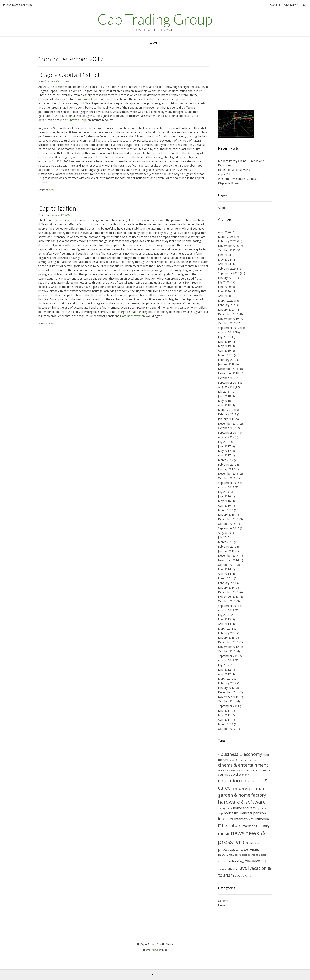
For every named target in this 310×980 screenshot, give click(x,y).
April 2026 (224, 232)
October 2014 (227, 565)
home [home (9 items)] (229, 808)
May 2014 (224, 569)
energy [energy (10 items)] (237, 789)
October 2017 (227, 428)
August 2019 (226, 332)
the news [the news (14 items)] (253, 861)
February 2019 (227, 360)
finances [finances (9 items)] (246, 789)
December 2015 (228, 519)
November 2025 (228, 246)
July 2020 (224, 282)
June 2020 (224, 287)
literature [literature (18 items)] (232, 825)
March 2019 (226, 355)
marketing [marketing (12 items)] (250, 826)
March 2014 (226, 578)
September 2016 (229, 483)
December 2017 (228, 423)
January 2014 (226, 587)
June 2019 (224, 341)
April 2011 (224, 720)
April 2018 (224, 405)
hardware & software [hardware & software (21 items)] (242, 802)
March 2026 (226, 237)
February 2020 (227, 305)
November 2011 (228, 697)
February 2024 (227, 269)
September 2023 (229, 273)
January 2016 (226, 515)
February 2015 (227, 546)
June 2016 (224, 496)
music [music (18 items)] (224, 834)
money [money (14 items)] (264, 826)
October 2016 (227, 478)
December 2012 (228, 642)
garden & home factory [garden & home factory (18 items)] (242, 795)
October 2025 (227, 250)
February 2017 (227, 464)
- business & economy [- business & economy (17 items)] (240, 754)
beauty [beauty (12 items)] (223, 760)
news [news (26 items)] (238, 833)
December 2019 (228, 314)
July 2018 (224, 392)
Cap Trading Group (155, 19)
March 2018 (226, 410)
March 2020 (226, 300)
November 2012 (228, 647)
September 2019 (229, 328)
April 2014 (224, 574)
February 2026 (227, 241)
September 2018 (229, 382)
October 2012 (227, 651)
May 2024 (224, 259)
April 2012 (224, 674)
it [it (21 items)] (220, 825)
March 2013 (226, 628)
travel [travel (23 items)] (242, 868)
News (52, 190)
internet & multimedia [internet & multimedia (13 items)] (252, 819)
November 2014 (228, 560)
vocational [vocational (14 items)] (244, 875)
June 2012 (224, 669)
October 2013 (227, 601)
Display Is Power (229, 183)
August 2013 (226, 610)
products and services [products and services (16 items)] (239, 849)
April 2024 (224, 264)
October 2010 (227, 729)
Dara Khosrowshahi (133, 316)
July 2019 (224, 337)
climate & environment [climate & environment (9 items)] (230, 771)
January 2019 (226, 364)
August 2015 (226, 533)
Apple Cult (224, 174)
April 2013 (224, 624)
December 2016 (228, 474)
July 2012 (224, 665)
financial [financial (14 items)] (258, 788)
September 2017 (229, 433)
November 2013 (228, 597)
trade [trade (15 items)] (230, 868)
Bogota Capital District (69, 75)
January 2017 (226, 469)
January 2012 (226, 688)
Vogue (155, 950)
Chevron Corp (77, 120)
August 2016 (226, 487)
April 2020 (224, 296)
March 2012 (226, 679)
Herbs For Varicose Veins (234, 170)
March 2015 (226, 542)
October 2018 (227, 378)
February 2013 (227, 633)
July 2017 (224, 442)
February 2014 (227, 583)
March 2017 (226, 460)
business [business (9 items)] (254, 760)
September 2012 (229, 656)
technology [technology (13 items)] (236, 861)
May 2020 (224, 291)
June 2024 (224, 255)
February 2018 (227, 414)
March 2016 (226, 510)
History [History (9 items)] (222, 808)
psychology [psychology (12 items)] (226, 854)
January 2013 (226, 638)
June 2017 (224, 446)
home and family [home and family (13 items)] (246, 808)
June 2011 (224, 710)
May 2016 (224, 501)
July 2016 (224, 492)
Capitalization (57, 208)
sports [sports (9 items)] (238, 855)
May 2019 (224, 346)
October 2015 (227, 524)
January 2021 (226, 278)
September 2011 (229, 706)
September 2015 (229, 528)
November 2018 (228, 373)
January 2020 (226, 310)
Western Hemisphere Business (238, 179)
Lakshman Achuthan (90, 99)
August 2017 (226, 437)
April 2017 (224, 455)
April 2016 (224, 505)
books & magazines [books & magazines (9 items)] (239, 760)
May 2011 (224, 715)
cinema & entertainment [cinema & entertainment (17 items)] (243, 765)
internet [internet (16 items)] (226, 819)
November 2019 (228, 319)
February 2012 (227, 683)
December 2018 (228, 369)
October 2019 (227, 323)
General (223, 901)
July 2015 (224, 537)
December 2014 (228, 556)
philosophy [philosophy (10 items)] (255, 843)
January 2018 (226, 419)
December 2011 (228, 692)
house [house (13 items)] (229, 813)
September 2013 (229, 606)
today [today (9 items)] (221, 869)
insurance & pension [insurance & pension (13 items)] (250, 813)
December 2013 (228, 592)
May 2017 (224, 451)
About (155, 43)
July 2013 (224, 615)
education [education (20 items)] (229, 780)
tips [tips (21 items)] (266, 860)
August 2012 (226, 660)
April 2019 (224, 351)
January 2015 (226, 551)
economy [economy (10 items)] (244, 775)
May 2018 (224, 401)
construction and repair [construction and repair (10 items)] (257, 771)
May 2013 (224, 619)
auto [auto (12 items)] (266, 755)
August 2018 (226, 387)
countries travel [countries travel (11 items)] (228, 774)
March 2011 (226, 724)
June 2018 (224, 396)
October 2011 (227, 701)
